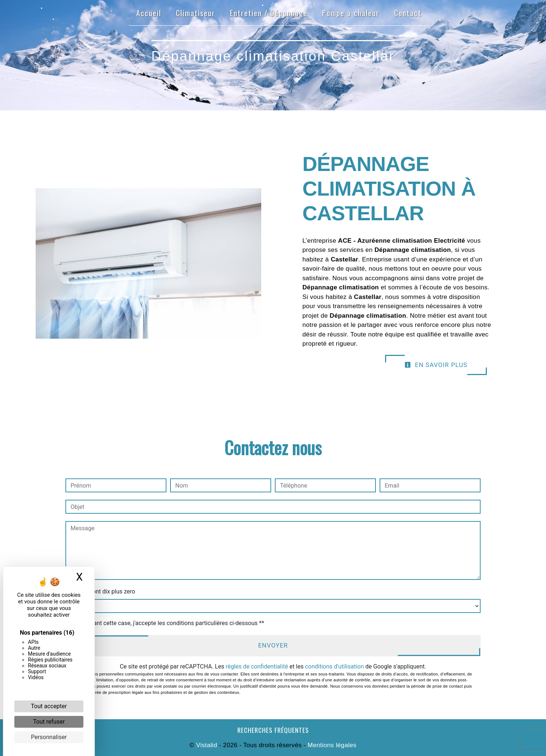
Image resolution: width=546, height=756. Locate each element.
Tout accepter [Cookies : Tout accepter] (49, 706)
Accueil (149, 13)
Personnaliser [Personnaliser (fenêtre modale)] (49, 737)
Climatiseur (196, 13)
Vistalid (207, 745)
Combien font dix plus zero (100, 591)
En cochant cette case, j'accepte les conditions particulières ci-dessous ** (168, 623)
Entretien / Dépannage (269, 13)
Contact (408, 13)
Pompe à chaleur (351, 13)
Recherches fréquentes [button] (273, 730)
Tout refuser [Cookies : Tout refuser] (49, 722)
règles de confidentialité (257, 666)
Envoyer (273, 645)
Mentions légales (331, 745)
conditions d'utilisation (334, 666)
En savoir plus (436, 365)
